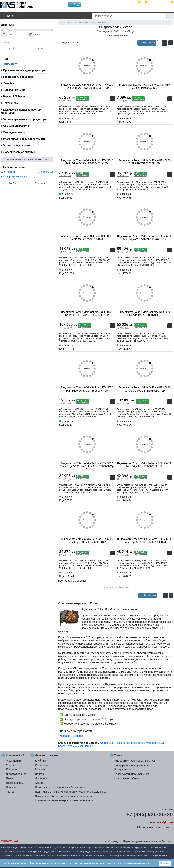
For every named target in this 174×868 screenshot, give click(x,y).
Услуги (10, 765)
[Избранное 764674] (170, 498)
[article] (147, 43)
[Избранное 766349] (112, 574)
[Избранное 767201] (112, 423)
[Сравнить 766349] (107, 574)
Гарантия (41, 770)
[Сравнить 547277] (165, 120)
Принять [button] (165, 863)
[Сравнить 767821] (107, 498)
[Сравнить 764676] (165, 574)
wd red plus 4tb (109, 743)
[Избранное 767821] (112, 498)
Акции (39, 783)
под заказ (47, 172)
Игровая (65, 736)
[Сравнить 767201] (107, 423)
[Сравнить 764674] (165, 498)
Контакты (12, 770)
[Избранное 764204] (170, 423)
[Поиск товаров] (129, 16)
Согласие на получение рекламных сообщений (64, 801)
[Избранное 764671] (112, 196)
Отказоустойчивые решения (132, 774)
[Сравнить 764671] (107, 196)
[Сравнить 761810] (107, 347)
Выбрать (14, 49)
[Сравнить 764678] (165, 347)
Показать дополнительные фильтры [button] (27, 160)
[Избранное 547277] (170, 120)
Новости (11, 787)
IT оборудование (16, 774)
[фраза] (27, 42)
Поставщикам (15, 783)
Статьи (10, 792)
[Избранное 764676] (170, 574)
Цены (9, 778)
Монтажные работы (127, 778)
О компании (13, 761)
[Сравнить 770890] (165, 271)
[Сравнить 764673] (107, 271)
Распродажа (43, 765)
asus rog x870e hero (131, 743)
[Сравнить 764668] (165, 196)
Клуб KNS (41, 761)
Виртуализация (124, 770)
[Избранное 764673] (112, 271)
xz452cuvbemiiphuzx (81, 746)
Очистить (40, 49)
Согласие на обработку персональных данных (64, 796)
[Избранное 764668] (170, 196)
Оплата (39, 774)
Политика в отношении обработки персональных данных (70, 792)
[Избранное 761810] (112, 347)
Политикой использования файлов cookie (129, 863)
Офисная (78, 736)
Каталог (10, 16)
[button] (160, 43)
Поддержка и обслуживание (132, 765)
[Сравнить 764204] (165, 423)
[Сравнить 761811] (107, 120)
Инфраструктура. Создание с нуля (135, 761)
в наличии (10, 172)
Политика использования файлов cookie (60, 787)
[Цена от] (17, 35)
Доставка (41, 778)
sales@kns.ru (165, 822)
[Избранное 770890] (170, 271)
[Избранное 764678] (170, 347)
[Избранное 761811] (112, 120)
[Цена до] (43, 35)
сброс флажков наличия (15, 177)
